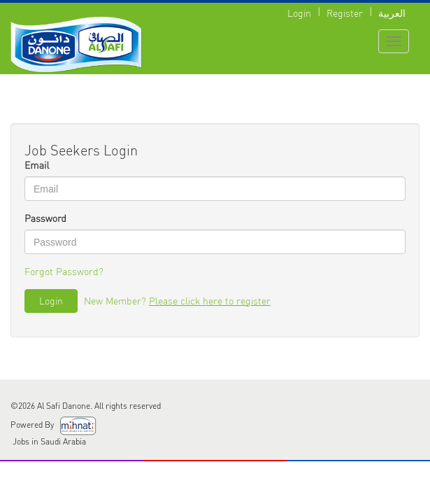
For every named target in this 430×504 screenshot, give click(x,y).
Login (299, 13)
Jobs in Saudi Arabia (48, 441)
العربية (392, 13)
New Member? (177, 301)
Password (45, 219)
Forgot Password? (64, 271)
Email (37, 166)
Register (345, 13)
